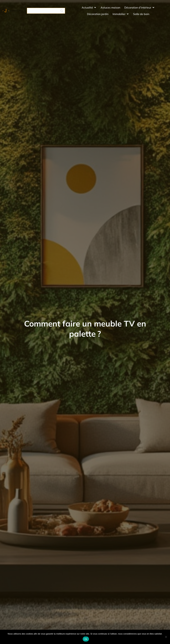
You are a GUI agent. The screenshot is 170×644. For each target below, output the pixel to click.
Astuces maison (110, 9)
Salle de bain (141, 16)
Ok (86, 639)
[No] (166, 637)
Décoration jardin (98, 16)
